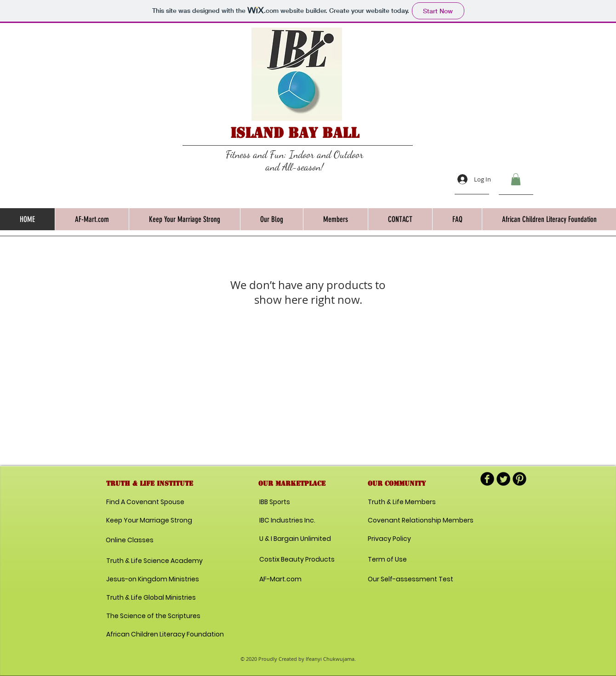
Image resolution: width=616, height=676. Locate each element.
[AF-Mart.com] (280, 579)
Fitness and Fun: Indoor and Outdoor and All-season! (295, 161)
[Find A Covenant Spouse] (147, 502)
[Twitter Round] (503, 479)
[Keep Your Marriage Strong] (149, 521)
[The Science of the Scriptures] (153, 616)
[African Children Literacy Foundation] (165, 635)
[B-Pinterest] (519, 479)
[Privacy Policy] (400, 539)
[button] (516, 179)
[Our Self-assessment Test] (411, 579)
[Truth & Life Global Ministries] (151, 598)
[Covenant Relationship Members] (421, 521)
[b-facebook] (487, 479)
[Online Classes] (144, 540)
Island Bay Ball (295, 133)
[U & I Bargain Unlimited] (295, 539)
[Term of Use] (400, 560)
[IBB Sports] (292, 502)
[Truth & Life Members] (402, 502)
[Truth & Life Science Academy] (154, 561)
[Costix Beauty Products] (297, 560)
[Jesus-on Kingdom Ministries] (154, 579)
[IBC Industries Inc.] (288, 521)
